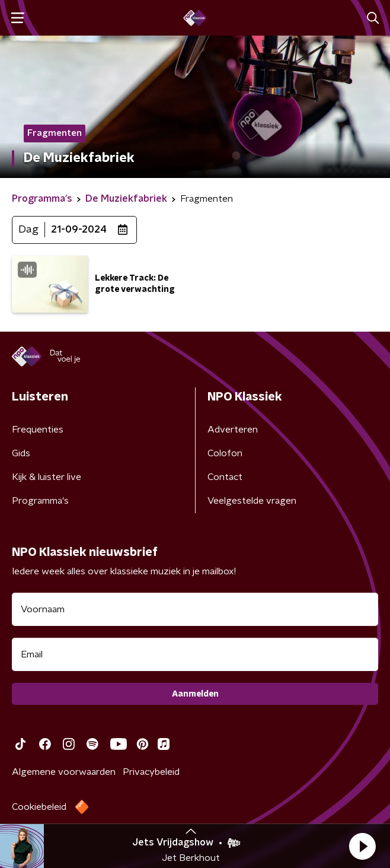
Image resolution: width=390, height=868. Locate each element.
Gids (21, 453)
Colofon (225, 453)
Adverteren (233, 430)
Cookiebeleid (39, 807)
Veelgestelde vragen (252, 501)
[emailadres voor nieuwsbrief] (195, 654)
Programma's (40, 501)
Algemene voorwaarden (64, 772)
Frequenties (38, 430)
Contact (225, 477)
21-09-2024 (79, 230)
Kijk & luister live (47, 477)
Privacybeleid (151, 772)
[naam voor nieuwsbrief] (195, 609)
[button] (362, 846)
